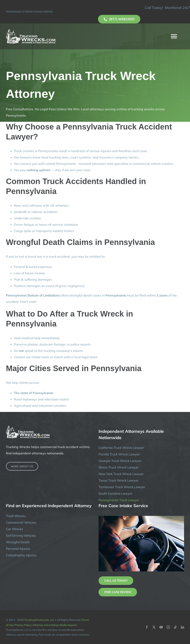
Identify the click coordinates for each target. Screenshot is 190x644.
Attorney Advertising (45, 625)
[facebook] (147, 627)
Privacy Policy (23, 625)
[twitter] (154, 627)
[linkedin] (182, 627)
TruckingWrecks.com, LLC (39, 620)
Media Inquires (68, 625)
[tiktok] (175, 627)
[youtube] (161, 627)
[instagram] (168, 627)
